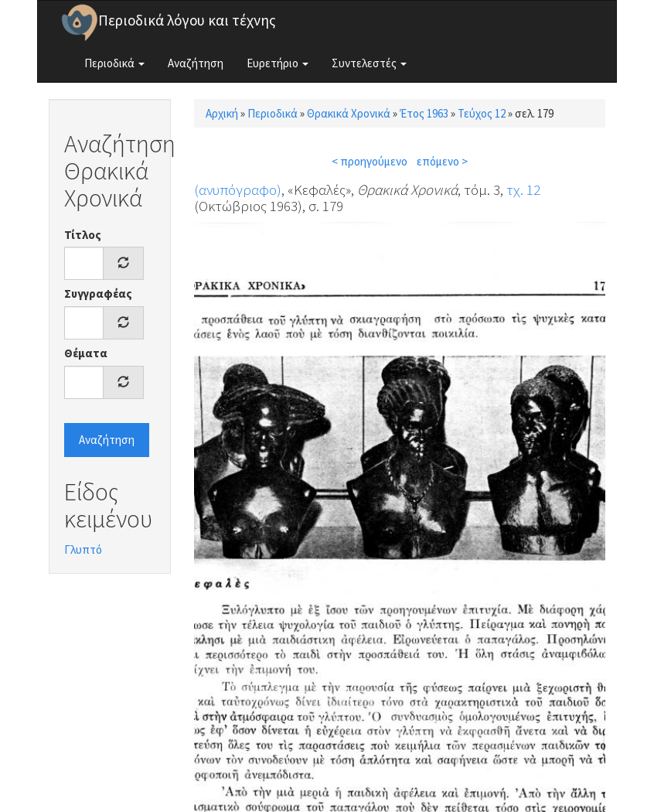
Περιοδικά (114, 63)
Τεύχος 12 (482, 113)
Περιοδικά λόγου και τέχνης (187, 20)
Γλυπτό (83, 549)
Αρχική (222, 113)
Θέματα (86, 353)
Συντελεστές (369, 63)
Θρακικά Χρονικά (349, 113)
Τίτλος (83, 235)
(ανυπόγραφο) (238, 189)
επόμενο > (442, 161)
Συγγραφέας (98, 293)
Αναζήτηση (196, 63)
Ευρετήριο (278, 63)
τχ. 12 (523, 189)
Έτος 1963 (424, 113)
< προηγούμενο (370, 161)
